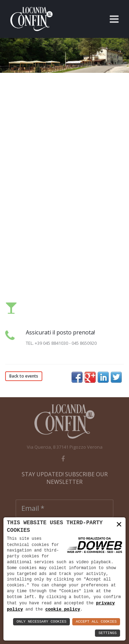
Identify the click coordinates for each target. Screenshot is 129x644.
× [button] (119, 524)
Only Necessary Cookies (41, 622)
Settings (107, 633)
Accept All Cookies (96, 622)
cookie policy (63, 609)
